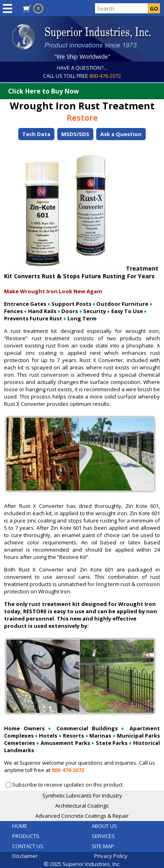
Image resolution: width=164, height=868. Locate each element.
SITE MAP (103, 846)
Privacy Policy (111, 856)
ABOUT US (104, 826)
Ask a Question (121, 134)
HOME (20, 826)
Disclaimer (25, 856)
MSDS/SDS (75, 134)
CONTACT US (28, 846)
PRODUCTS (26, 836)
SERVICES (103, 836)
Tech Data (36, 134)
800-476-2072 (105, 76)
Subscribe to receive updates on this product (67, 785)
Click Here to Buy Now (84, 91)
